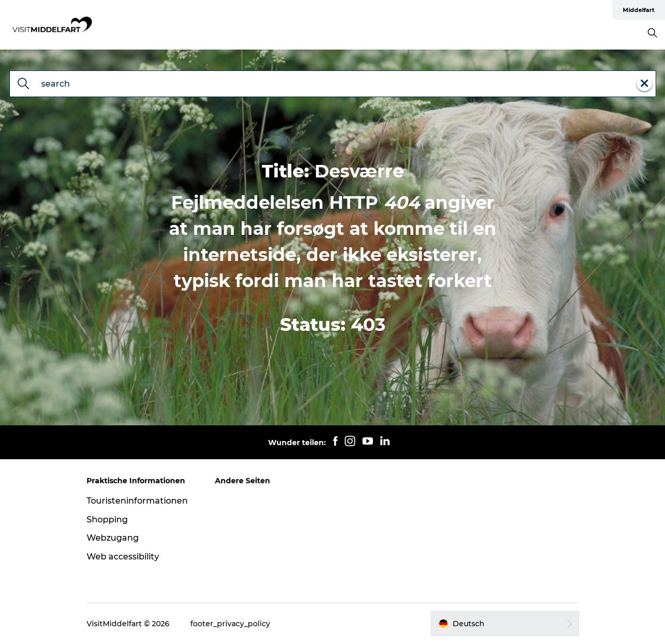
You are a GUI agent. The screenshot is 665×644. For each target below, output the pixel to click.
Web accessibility (123, 557)
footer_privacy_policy (230, 624)
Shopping (107, 520)
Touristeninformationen (137, 501)
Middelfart (639, 10)
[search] (23, 85)
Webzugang (113, 538)
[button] (505, 624)
